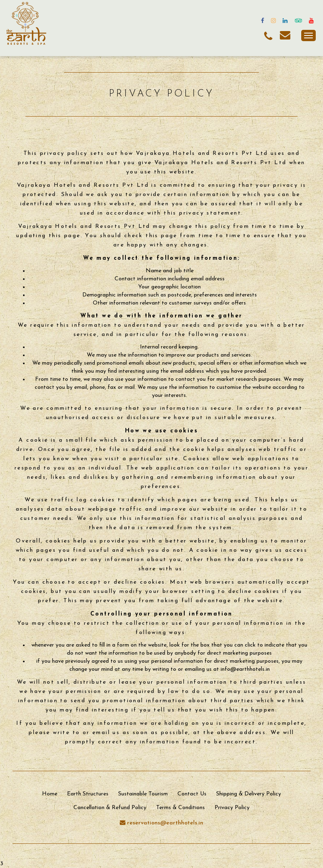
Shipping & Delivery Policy (249, 794)
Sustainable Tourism (143, 794)
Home (50, 794)
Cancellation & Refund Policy (110, 808)
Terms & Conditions (180, 808)
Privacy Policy (232, 808)
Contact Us (192, 794)
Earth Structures (88, 794)
